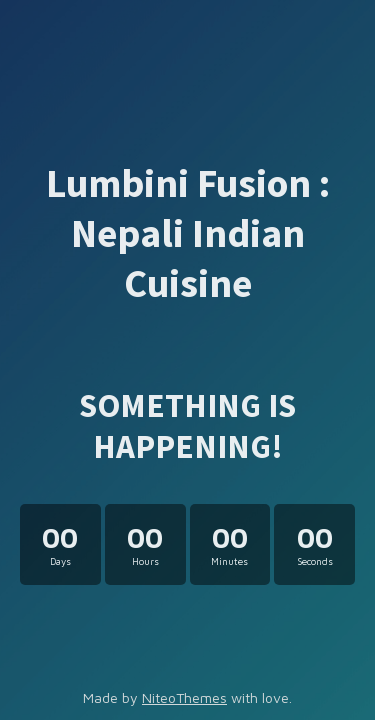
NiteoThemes (184, 697)
